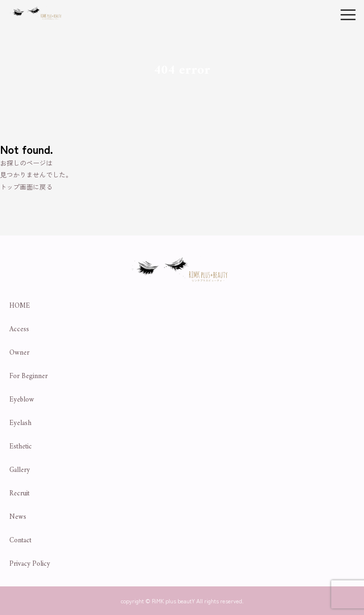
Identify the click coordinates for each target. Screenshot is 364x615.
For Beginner (29, 376)
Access (19, 330)
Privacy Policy (30, 564)
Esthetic (21, 447)
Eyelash (20, 423)
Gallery (20, 470)
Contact (20, 541)
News (18, 517)
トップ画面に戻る (26, 187)
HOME (20, 306)
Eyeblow (22, 400)
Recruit (19, 494)
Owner (19, 353)
